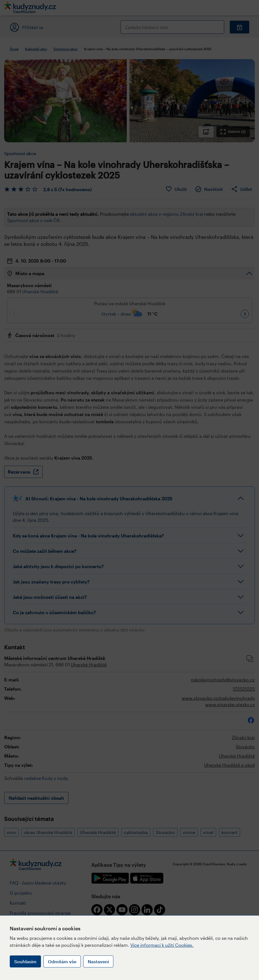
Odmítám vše (62, 961)
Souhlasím (25, 961)
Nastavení (98, 961)
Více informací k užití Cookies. (162, 945)
